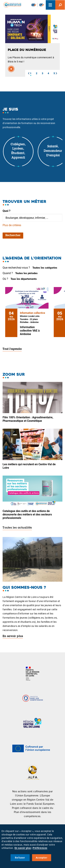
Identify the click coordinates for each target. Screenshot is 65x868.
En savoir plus (13, 636)
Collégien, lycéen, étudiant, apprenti (18, 151)
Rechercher (13, 235)
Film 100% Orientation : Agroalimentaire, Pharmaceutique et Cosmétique (28, 419)
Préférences (40, 848)
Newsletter (34, 5)
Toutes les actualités (17, 528)
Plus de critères (12, 225)
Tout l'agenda (12, 349)
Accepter (42, 858)
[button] (29, 73)
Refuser (20, 858)
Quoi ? (6, 211)
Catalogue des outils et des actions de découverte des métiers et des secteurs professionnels (27, 514)
